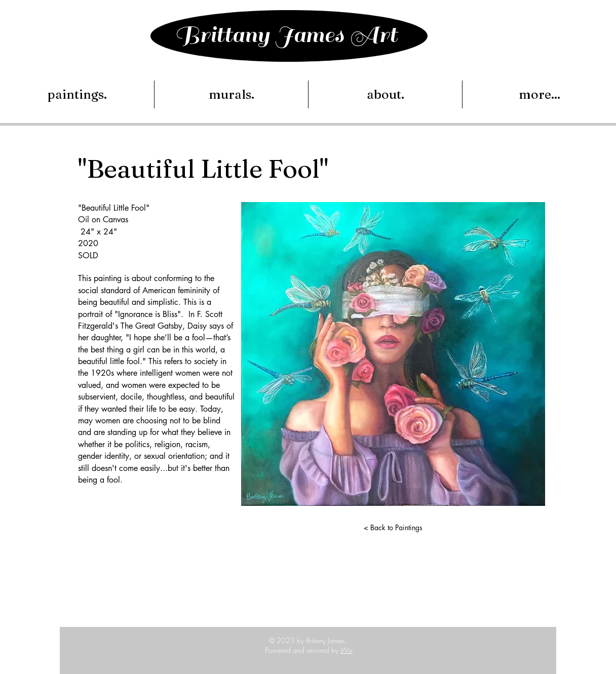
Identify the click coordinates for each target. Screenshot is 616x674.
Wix (346, 650)
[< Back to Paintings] (393, 528)
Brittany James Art (286, 35)
